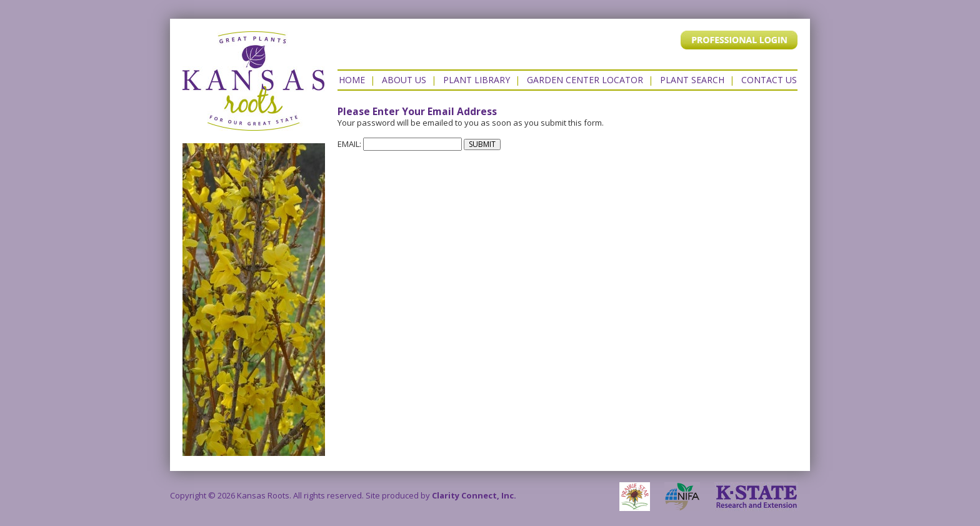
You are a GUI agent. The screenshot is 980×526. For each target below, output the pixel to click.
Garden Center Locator (585, 80)
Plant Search (692, 80)
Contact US (769, 80)
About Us (404, 80)
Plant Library (477, 80)
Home (352, 80)
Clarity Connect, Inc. (474, 495)
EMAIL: (400, 144)
